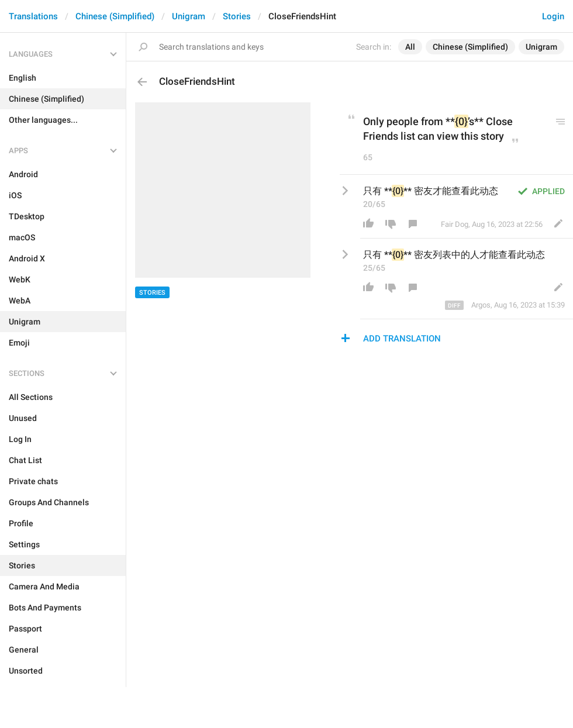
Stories (237, 16)
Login (553, 16)
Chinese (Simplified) (115, 16)
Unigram (189, 16)
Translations (33, 16)
